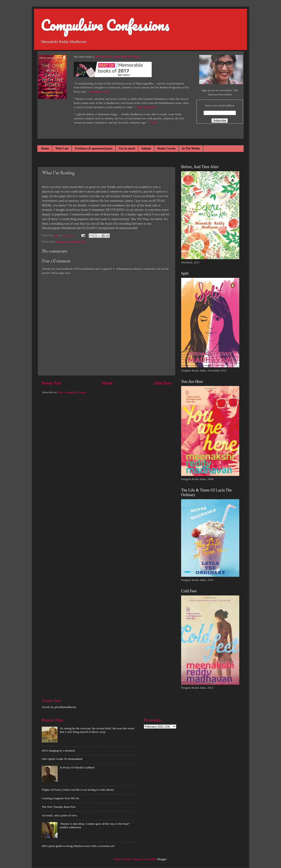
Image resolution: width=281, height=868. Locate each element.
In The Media (191, 148)
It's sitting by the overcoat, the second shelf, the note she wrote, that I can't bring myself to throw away (97, 730)
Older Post (162, 383)
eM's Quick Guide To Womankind (62, 759)
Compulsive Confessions (105, 25)
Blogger (162, 859)
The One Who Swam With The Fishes (118, 57)
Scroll (154, 123)
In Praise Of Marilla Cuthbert (77, 767)
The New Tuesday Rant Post (59, 807)
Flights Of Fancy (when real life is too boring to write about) (78, 790)
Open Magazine (146, 107)
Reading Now (78, 241)
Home (45, 148)
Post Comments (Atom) (72, 392)
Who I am (62, 148)
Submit (146, 148)
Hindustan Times (100, 92)
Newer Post (51, 383)
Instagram (62, 241)
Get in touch (127, 148)
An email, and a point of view (59, 815)
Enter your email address (220, 105)
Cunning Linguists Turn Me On (60, 798)
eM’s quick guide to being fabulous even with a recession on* (78, 846)
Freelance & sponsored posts (94, 148)
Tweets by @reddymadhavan (59, 707)
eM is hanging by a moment (58, 751)
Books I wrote (167, 148)
